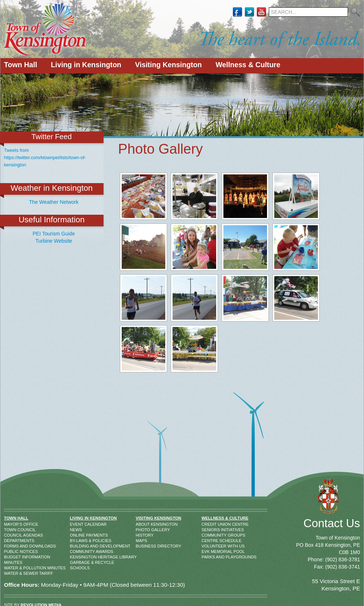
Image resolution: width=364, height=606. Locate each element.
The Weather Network (54, 202)
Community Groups (209, 535)
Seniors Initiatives (209, 530)
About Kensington (143, 524)
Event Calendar (78, 524)
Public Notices (12, 552)
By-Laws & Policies (78, 541)
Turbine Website (54, 241)
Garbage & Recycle (78, 562)
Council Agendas (12, 535)
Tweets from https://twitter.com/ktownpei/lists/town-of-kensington (45, 158)
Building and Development (78, 546)
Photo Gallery (143, 530)
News (76, 530)
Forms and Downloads (12, 546)
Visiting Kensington (169, 65)
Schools (78, 568)
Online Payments (78, 535)
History (143, 535)
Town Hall (21, 65)
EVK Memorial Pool (209, 552)
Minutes (12, 562)
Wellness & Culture (248, 65)
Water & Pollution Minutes (12, 568)
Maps (142, 541)
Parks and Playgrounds (209, 557)
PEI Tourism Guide (54, 234)
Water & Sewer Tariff (12, 573)
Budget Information (12, 557)
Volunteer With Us (209, 546)
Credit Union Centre (209, 524)
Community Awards (78, 552)
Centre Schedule (209, 541)
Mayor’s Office (12, 524)
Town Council (12, 530)
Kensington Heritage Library (78, 557)
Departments (12, 541)
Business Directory (143, 546)
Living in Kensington (86, 65)
